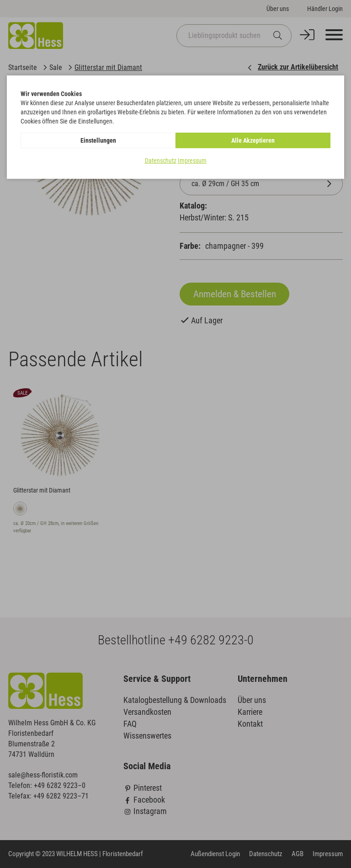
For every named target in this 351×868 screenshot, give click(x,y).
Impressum (192, 161)
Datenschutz (161, 161)
